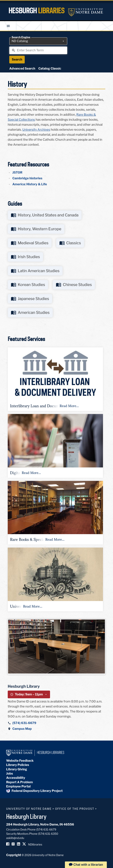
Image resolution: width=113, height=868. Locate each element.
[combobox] (38, 41)
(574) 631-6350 (48, 834)
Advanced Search (22, 69)
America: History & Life (30, 184)
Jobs (10, 774)
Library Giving (17, 769)
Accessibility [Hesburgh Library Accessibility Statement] (16, 778)
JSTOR (17, 173)
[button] (55, 379)
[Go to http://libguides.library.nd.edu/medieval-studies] (30, 243)
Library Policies (18, 765)
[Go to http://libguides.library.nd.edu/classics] (70, 243)
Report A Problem (20, 782)
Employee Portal (18, 786)
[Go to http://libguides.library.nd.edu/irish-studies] (25, 257)
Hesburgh (37, 11)
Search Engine (21, 37)
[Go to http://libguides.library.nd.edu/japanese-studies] (30, 299)
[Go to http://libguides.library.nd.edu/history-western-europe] (36, 229)
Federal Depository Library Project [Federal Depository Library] (34, 791)
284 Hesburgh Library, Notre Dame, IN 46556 (40, 824)
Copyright (14, 855)
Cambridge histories (27, 178)
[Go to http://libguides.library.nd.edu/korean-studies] (28, 285)
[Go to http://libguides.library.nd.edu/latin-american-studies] (35, 271)
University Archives (36, 130)
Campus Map (22, 729)
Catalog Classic (50, 69)
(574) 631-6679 (24, 723)
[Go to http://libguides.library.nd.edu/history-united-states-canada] (45, 215)
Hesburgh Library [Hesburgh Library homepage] (26, 816)
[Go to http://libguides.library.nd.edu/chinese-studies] (74, 285)
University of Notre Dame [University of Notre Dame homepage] (29, 809)
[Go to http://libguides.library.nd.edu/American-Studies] (30, 313)
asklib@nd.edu (15, 838)
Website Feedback (20, 761)
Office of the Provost (75, 809)
